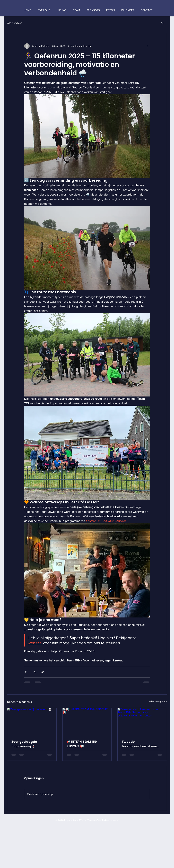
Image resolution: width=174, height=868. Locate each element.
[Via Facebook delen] (26, 672)
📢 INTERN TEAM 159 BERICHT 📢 (82, 744)
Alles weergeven (158, 701)
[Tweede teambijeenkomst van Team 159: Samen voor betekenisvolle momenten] (142, 722)
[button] (163, 23)
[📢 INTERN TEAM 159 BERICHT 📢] (87, 722)
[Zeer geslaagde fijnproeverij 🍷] (32, 722)
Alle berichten (15, 23)
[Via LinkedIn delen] (34, 672)
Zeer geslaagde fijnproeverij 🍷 (24, 744)
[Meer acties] (148, 46)
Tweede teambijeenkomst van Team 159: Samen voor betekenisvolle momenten (140, 744)
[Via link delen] (42, 672)
